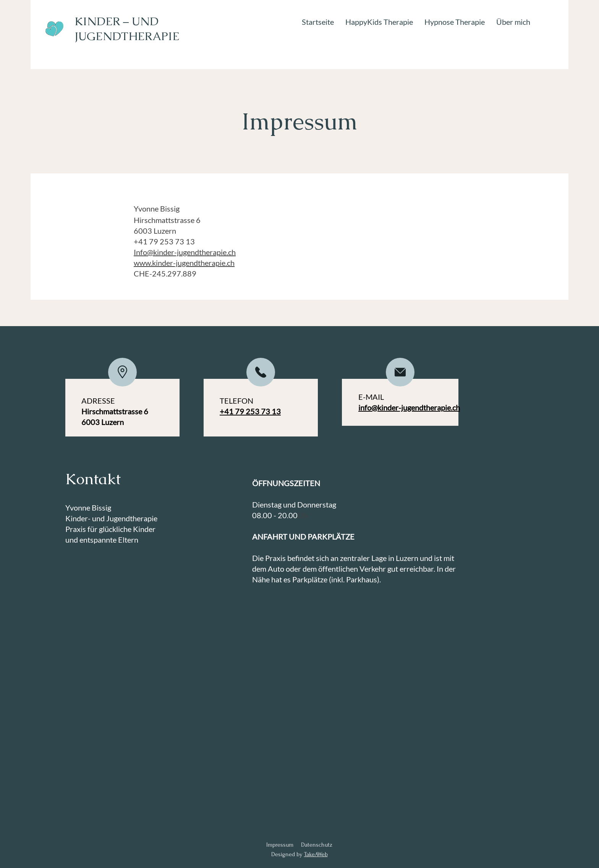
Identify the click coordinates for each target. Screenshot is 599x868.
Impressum (280, 845)
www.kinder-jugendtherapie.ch (184, 263)
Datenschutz (317, 845)
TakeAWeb (316, 854)
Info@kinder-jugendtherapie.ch (185, 252)
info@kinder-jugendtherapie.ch (409, 407)
